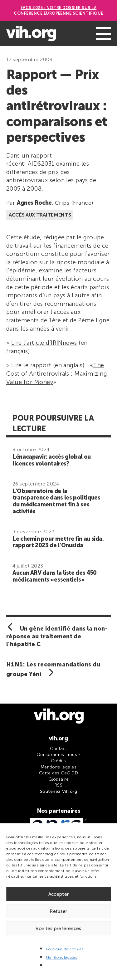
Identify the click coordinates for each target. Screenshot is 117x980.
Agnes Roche (34, 203)
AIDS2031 (41, 164)
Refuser (58, 911)
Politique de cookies (65, 949)
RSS (58, 785)
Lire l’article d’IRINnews (44, 343)
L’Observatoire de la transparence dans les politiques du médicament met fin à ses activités (56, 501)
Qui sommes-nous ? (58, 755)
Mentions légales (61, 958)
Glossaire (58, 779)
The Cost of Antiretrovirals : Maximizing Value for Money (57, 373)
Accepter (59, 894)
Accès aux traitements (40, 215)
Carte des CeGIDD (59, 773)
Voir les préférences (58, 929)
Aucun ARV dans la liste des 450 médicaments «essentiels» (55, 576)
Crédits (58, 761)
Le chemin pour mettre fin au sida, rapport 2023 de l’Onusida (58, 542)
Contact (58, 749)
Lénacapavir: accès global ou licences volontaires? (52, 460)
